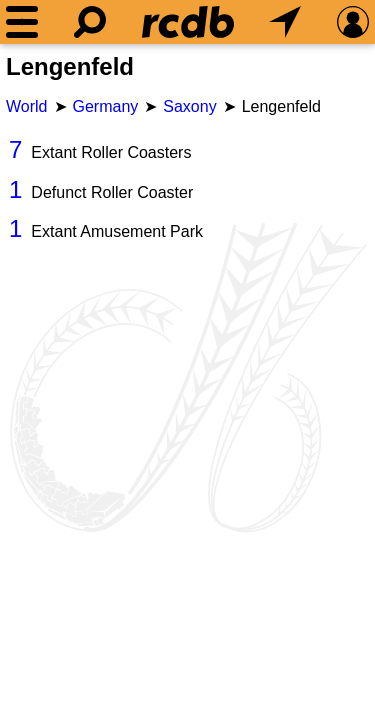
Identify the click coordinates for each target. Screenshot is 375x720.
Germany (106, 106)
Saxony (189, 106)
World (27, 106)
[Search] (90, 22)
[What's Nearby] (285, 22)
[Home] (188, 22)
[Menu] (22, 22)
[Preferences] (353, 22)
